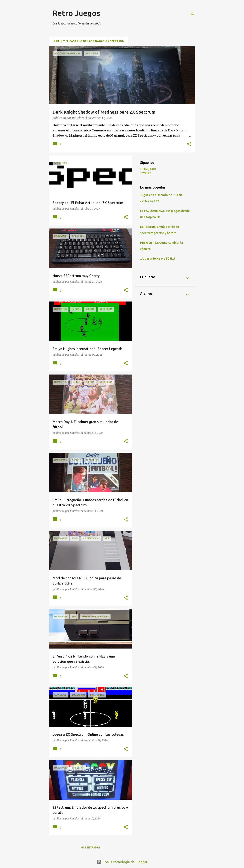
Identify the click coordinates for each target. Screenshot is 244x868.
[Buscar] (192, 14)
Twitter (146, 173)
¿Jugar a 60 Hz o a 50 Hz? (158, 259)
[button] (189, 144)
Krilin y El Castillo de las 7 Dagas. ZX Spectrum (89, 41)
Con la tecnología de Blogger (122, 862)
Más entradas (90, 847)
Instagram (148, 169)
